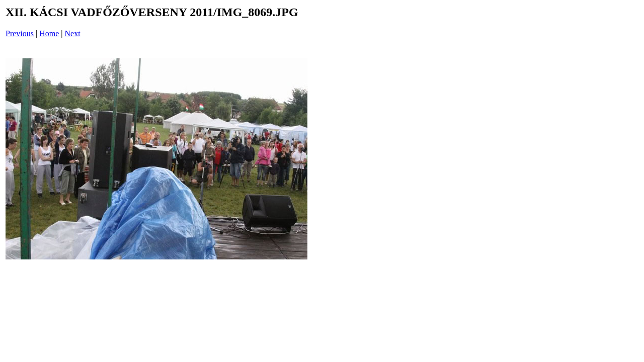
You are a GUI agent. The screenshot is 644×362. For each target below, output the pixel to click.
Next (73, 33)
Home (49, 33)
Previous (20, 33)
